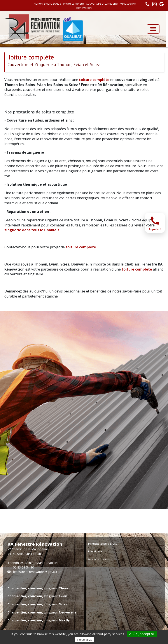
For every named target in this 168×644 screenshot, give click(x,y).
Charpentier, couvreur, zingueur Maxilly (39, 620)
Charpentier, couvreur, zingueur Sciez (37, 604)
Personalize (85, 640)
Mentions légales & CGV (103, 544)
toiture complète (94, 80)
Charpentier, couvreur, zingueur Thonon (39, 588)
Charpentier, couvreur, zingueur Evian (37, 596)
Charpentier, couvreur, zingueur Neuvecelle (42, 612)
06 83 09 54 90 (23, 567)
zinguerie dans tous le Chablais (32, 230)
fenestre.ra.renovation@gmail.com (38, 572)
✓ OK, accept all (142, 634)
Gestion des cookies (100, 559)
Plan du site (95, 551)
